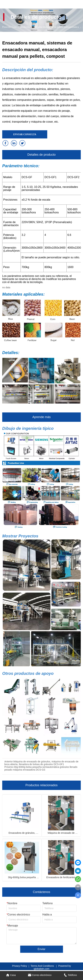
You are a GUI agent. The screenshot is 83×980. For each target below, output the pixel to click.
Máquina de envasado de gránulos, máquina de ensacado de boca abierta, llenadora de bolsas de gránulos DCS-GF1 (41, 763)
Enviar (41, 949)
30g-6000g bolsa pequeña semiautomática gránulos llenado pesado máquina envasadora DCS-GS (41, 768)
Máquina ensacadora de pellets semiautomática (56, 27)
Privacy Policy (20, 966)
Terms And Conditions (43, 966)
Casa (14, 27)
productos (25, 27)
